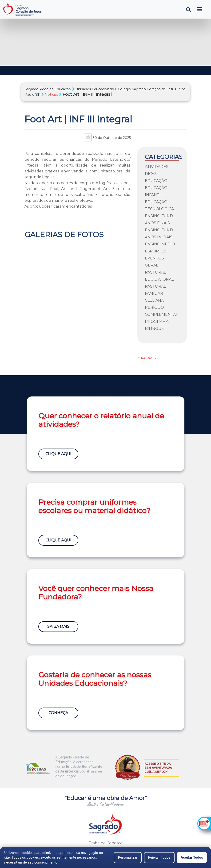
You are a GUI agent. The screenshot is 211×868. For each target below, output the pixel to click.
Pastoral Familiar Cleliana (155, 293)
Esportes (156, 251)
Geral (151, 265)
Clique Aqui (59, 454)
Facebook (147, 358)
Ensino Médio (160, 244)
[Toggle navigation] (200, 9)
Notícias (52, 95)
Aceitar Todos (192, 857)
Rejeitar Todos (159, 857)
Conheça (58, 713)
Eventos (154, 258)
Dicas (151, 174)
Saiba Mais (59, 626)
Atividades (157, 167)
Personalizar (128, 857)
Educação (156, 181)
